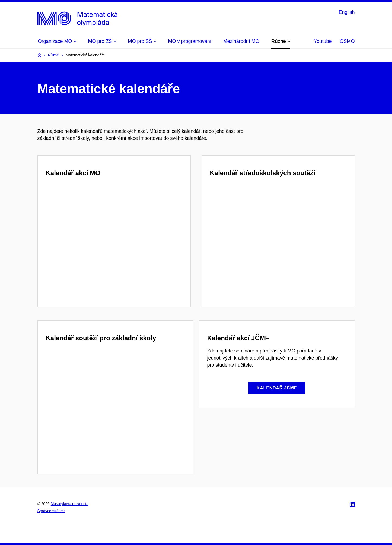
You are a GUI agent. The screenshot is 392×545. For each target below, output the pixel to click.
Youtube (323, 41)
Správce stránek (51, 511)
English (347, 12)
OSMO (347, 41)
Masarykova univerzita (70, 504)
